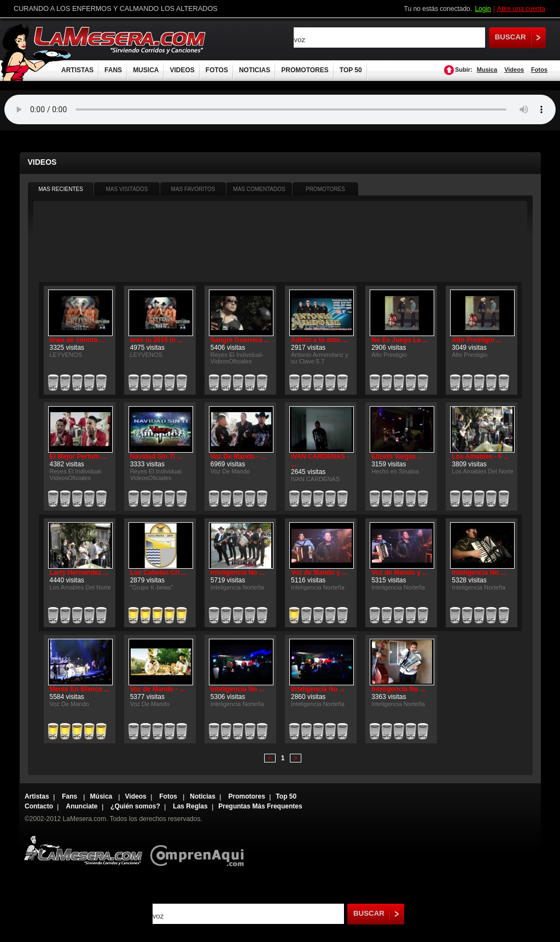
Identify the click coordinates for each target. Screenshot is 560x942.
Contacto (39, 806)
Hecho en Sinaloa (395, 471)
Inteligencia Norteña (237, 587)
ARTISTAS (77, 70)
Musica (487, 70)
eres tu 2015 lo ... (157, 340)
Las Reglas (190, 806)
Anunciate (82, 806)
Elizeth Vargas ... (397, 456)
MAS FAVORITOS (193, 189)
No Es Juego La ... (399, 340)
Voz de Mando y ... (319, 573)
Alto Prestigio (389, 355)
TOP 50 (351, 70)
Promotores (246, 796)
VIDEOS (182, 70)
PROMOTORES (305, 70)
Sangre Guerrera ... (240, 340)
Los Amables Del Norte (483, 471)
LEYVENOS (66, 355)
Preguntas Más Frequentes (260, 806)
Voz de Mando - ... (157, 689)
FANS (113, 70)
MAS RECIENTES (61, 189)
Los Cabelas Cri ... (159, 573)
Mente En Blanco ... (80, 689)
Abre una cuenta (521, 9)
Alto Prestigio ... (477, 340)
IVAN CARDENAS (315, 479)
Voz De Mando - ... (238, 456)
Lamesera (83, 848)
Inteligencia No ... (238, 573)
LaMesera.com (120, 40)
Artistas (37, 796)
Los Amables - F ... (481, 456)
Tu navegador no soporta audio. (280, 109)
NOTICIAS (255, 70)
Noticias (203, 796)
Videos (514, 70)
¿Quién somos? (135, 806)
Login (483, 9)
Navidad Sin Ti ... (156, 456)
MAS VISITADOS (127, 189)
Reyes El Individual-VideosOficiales (237, 358)
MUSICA (146, 70)
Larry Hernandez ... (79, 573)
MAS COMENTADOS (259, 189)
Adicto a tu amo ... (319, 340)
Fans (70, 796)
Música (102, 796)
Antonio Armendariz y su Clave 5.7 (320, 358)
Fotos (539, 70)
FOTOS (217, 70)
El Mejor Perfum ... (78, 456)
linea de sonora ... (77, 340)
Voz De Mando (230, 471)
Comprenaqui (200, 848)
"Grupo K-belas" (152, 587)
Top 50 (286, 796)
